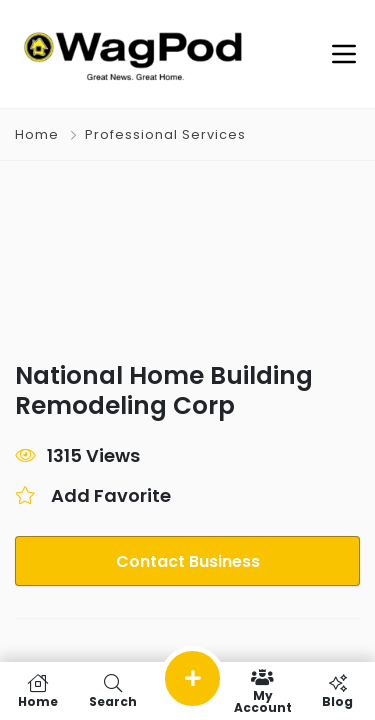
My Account (262, 691)
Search (112, 691)
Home (37, 134)
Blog (337, 691)
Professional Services (165, 134)
